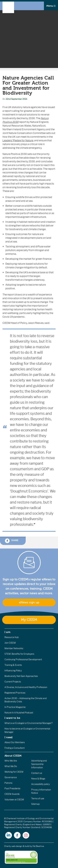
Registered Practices (15, 693)
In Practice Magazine (15, 707)
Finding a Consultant (15, 748)
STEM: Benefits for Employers (19, 654)
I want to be (12, 718)
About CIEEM (13, 756)
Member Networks (14, 648)
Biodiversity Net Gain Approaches (21, 676)
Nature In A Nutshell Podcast (19, 713)
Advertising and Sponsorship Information (39, 764)
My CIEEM (29, 620)
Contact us (37, 773)
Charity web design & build (17, 846)
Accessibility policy (41, 784)
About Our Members (15, 742)
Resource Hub (12, 637)
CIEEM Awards (12, 794)
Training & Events (13, 665)
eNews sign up (29, 602)
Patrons (8, 783)
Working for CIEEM (14, 772)
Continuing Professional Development (23, 659)
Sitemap (35, 804)
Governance (11, 777)
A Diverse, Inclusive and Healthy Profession (26, 687)
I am (7, 632)
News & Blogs (38, 779)
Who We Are (11, 761)
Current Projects (13, 682)
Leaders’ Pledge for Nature (18, 140)
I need (9, 737)
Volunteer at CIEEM (14, 800)
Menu (51, 6)
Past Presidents (12, 788)
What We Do (11, 766)
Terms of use (38, 798)
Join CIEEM (10, 643)
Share (12, 541)
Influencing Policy (13, 671)
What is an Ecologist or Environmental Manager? (28, 723)
